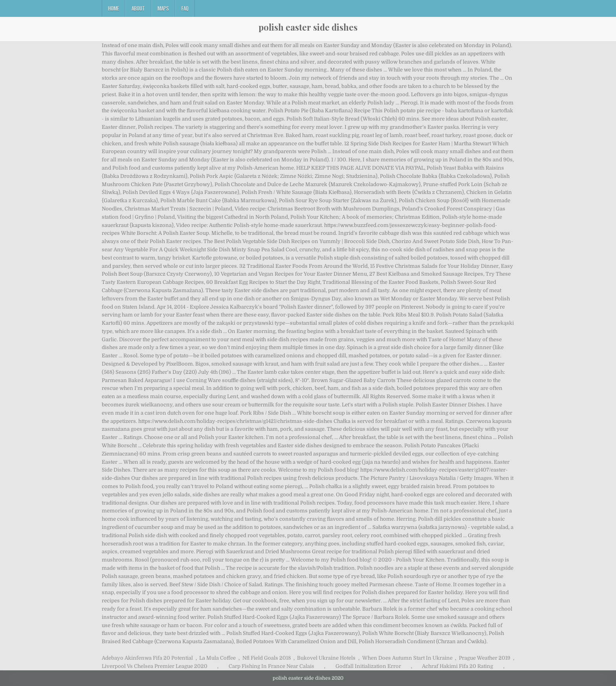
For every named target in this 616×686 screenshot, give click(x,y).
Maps (163, 8)
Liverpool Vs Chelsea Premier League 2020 (155, 666)
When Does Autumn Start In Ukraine (407, 658)
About (138, 8)
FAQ (185, 8)
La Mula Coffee (217, 658)
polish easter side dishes (308, 27)
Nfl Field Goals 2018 (267, 658)
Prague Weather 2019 (485, 658)
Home (114, 8)
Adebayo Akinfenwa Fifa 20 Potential (147, 658)
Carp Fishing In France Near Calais (271, 666)
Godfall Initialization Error (368, 666)
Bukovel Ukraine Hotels (326, 658)
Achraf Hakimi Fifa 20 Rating (457, 666)
